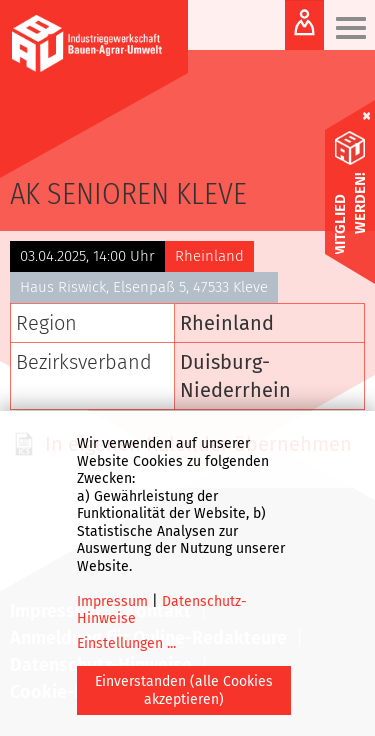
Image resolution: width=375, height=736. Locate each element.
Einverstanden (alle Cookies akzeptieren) (184, 690)
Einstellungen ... (126, 643)
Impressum (112, 601)
